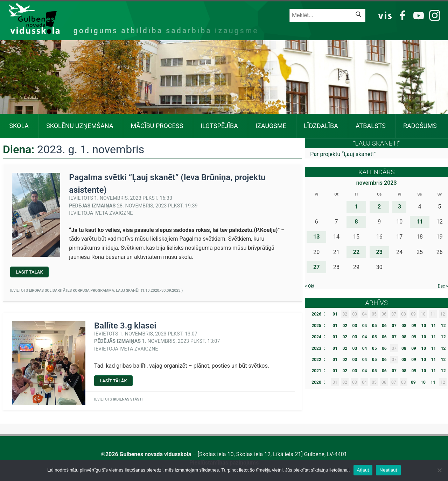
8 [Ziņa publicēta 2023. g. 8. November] (356, 222)
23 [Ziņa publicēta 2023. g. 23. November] (379, 252)
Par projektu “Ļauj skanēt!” (343, 154)
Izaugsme (271, 126)
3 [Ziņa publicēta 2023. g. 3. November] (400, 207)
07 (394, 326)
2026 (316, 314)
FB (401, 15)
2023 (316, 348)
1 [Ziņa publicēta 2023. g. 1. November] (356, 207)
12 (443, 326)
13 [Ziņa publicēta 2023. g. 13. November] (316, 237)
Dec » (443, 286)
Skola (19, 126)
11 (434, 326)
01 (335, 314)
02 (345, 326)
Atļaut (363, 470)
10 (424, 326)
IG (433, 15)
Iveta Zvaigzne (114, 213)
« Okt (310, 286)
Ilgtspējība (219, 126)
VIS (385, 15)
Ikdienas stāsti (128, 399)
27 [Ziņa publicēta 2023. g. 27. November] (316, 267)
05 (374, 326)
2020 (316, 382)
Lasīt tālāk (32, 273)
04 (365, 326)
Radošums (420, 126)
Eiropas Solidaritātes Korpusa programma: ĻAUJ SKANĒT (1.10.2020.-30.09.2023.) (106, 291)
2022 (316, 360)
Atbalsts (371, 126)
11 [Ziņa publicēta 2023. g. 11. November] (420, 222)
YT (417, 15)
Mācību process (157, 126)
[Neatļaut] (439, 470)
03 (355, 326)
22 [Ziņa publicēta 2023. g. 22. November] (356, 252)
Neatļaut (388, 470)
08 (404, 326)
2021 (316, 371)
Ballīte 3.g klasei (125, 326)
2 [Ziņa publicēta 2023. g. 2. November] (379, 207)
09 (414, 326)
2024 (316, 337)
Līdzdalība (321, 126)
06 (384, 326)
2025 (316, 326)
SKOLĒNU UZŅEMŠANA (80, 126)
